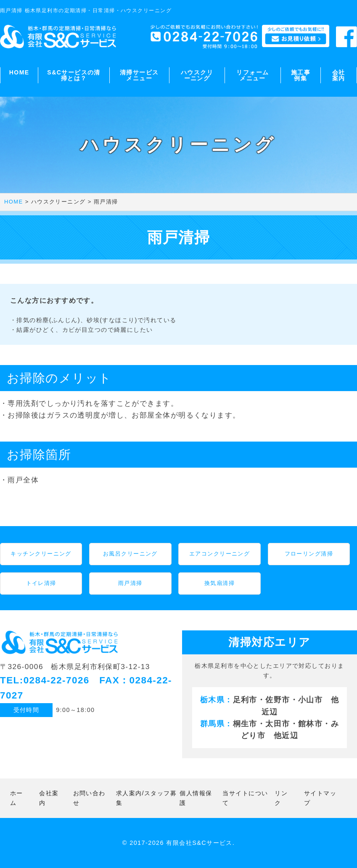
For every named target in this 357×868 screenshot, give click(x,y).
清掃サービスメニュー (139, 75)
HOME (19, 72)
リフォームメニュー (253, 75)
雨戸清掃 (130, 583)
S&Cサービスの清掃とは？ (74, 75)
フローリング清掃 (309, 554)
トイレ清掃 (41, 583)
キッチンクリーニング (41, 554)
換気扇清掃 (219, 583)
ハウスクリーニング (197, 75)
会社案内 (339, 75)
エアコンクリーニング (219, 554)
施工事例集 (301, 75)
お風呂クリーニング (130, 554)
